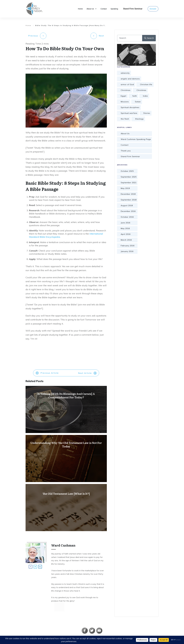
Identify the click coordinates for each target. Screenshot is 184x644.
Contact (125, 145)
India (145, 96)
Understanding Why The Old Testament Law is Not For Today (66, 457)
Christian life (146, 84)
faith (135, 96)
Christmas (126, 90)
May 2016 (125, 228)
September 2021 (129, 183)
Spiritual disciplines (130, 107)
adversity (125, 73)
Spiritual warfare (129, 113)
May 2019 (125, 188)
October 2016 (127, 217)
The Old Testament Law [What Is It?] (66, 506)
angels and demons (130, 79)
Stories (147, 113)
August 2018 (127, 205)
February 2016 (128, 246)
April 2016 (126, 234)
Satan (138, 102)
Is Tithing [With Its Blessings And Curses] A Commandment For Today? (66, 408)
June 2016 (125, 223)
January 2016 (127, 251)
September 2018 (129, 200)
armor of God (127, 84)
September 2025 (129, 177)
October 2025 (127, 171)
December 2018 (128, 194)
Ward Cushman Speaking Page (136, 139)
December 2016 (128, 211)
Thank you (126, 151)
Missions (125, 102)
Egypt (123, 96)
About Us (125, 134)
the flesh (125, 119)
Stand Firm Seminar (130, 156)
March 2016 (126, 240)
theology (139, 119)
